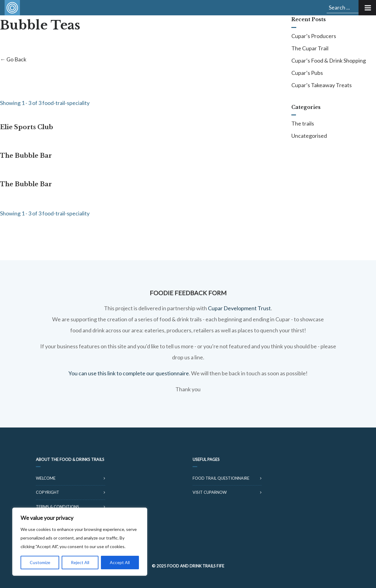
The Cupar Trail (310, 48)
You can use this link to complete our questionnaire (129, 373)
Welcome (46, 478)
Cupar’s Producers (314, 36)
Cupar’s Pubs (307, 73)
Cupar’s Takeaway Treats (322, 85)
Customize (40, 562)
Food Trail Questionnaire (221, 478)
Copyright (48, 492)
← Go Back (13, 59)
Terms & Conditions (58, 507)
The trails (303, 123)
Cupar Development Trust (239, 308)
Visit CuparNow (210, 492)
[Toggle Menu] (367, 8)
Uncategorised (309, 136)
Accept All (120, 562)
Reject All (80, 562)
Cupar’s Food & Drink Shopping (329, 60)
